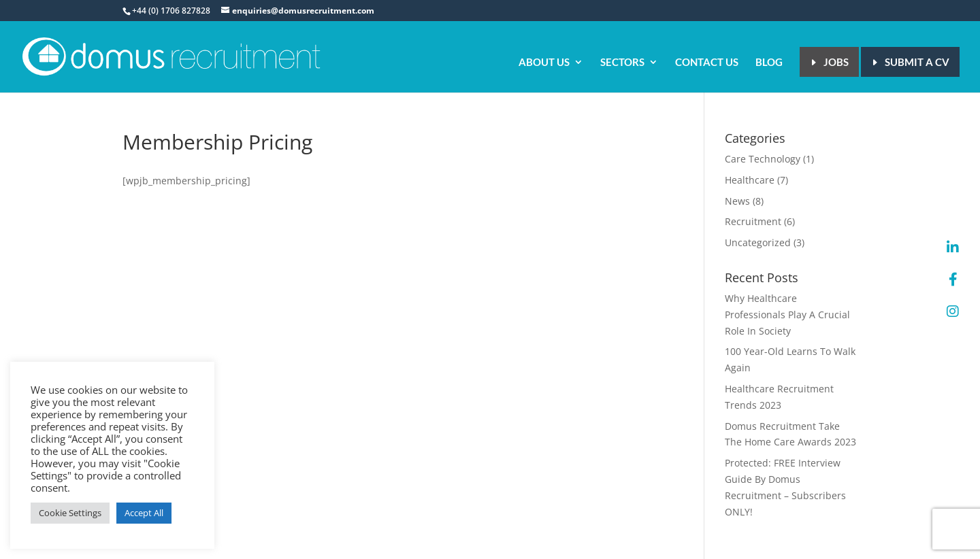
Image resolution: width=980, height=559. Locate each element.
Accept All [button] (144, 513)
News (737, 201)
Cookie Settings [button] (70, 513)
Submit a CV (917, 62)
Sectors (622, 63)
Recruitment (753, 221)
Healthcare (750, 180)
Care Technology (763, 159)
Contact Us (707, 63)
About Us (544, 63)
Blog (769, 63)
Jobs (836, 62)
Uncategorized (758, 242)
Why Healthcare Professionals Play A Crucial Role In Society (787, 315)
